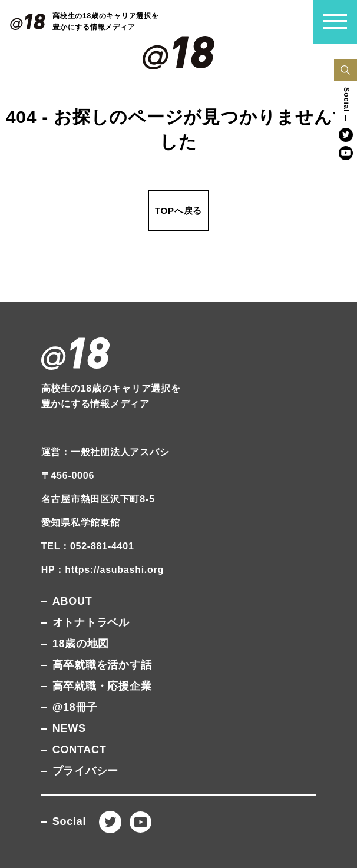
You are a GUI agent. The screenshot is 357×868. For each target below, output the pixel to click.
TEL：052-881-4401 (88, 546)
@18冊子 (75, 707)
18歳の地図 (81, 644)
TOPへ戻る (178, 211)
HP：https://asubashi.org (103, 570)
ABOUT (72, 601)
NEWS (69, 728)
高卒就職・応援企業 (102, 686)
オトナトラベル (91, 622)
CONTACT (80, 750)
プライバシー (86, 771)
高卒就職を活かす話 (102, 665)
